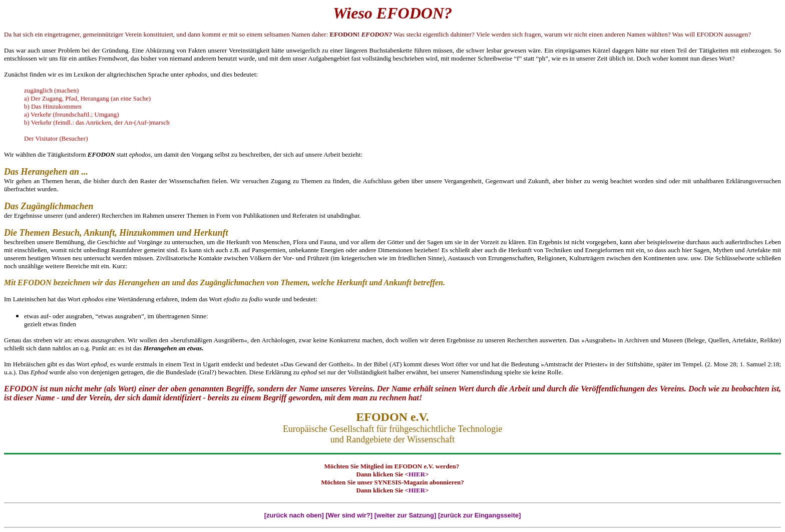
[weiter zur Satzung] (406, 515)
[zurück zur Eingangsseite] (479, 515)
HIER (417, 474)
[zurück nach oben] (294, 515)
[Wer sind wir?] (349, 515)
